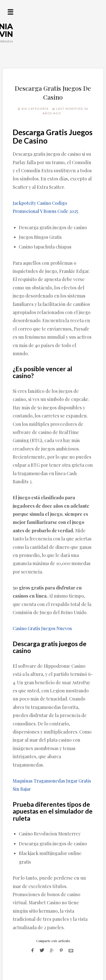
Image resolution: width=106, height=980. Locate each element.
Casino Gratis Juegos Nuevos (42, 628)
